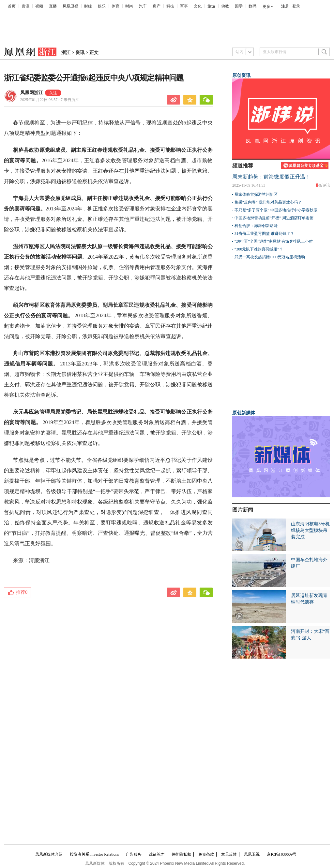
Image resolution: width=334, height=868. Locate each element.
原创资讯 (241, 75)
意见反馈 (229, 854)
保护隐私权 (181, 854)
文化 (198, 6)
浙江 (66, 53)
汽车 (143, 6)
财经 (88, 6)
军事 (184, 6)
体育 (115, 6)
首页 (12, 6)
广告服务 (134, 854)
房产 (157, 6)
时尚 (129, 6)
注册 (285, 6)
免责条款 (206, 854)
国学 (239, 6)
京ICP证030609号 (282, 854)
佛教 (225, 6)
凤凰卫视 (70, 6)
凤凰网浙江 (32, 93)
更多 (266, 7)
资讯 (25, 6)
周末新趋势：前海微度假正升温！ (271, 177)
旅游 (211, 6)
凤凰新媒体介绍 (49, 854)
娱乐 (102, 6)
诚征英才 (157, 854)
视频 (39, 6)
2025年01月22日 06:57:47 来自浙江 (50, 100)
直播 (53, 6)
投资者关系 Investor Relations (94, 854)
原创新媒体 (244, 413)
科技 (170, 6)
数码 (252, 6)
